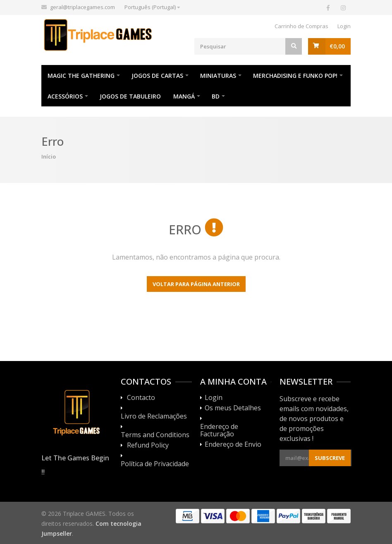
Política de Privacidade (155, 464)
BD (216, 96)
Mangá (184, 96)
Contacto (141, 398)
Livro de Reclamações (154, 416)
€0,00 (337, 46)
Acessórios (65, 96)
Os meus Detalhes (233, 408)
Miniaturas (218, 76)
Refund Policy (148, 445)
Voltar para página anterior (196, 284)
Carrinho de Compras (301, 26)
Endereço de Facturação (219, 431)
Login (344, 26)
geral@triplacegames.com (82, 7)
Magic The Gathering (81, 76)
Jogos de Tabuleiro (130, 96)
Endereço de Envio (233, 445)
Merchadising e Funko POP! (295, 76)
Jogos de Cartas (157, 76)
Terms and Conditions (155, 435)
